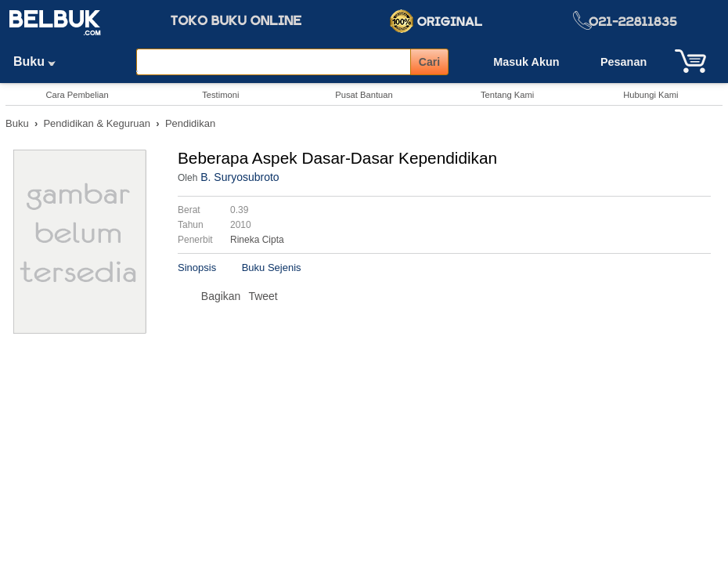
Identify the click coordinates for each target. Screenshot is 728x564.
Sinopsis (197, 268)
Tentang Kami (507, 95)
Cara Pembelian (77, 95)
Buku (40, 61)
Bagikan (221, 296)
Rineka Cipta (257, 240)
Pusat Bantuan (364, 95)
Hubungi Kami (651, 95)
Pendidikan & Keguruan (97, 123)
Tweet (263, 296)
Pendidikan (190, 123)
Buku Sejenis (272, 268)
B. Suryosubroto (240, 177)
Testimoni (220, 95)
